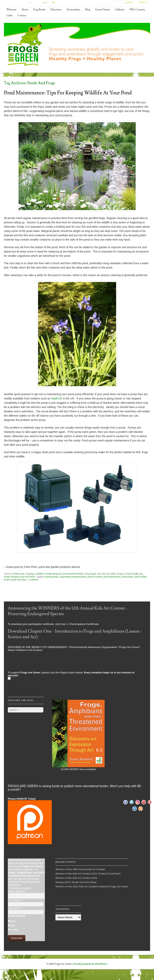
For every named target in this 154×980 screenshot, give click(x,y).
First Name (15, 900)
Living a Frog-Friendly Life (130, 574)
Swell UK (57, 398)
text (13, 925)
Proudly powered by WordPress (90, 964)
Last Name (15, 908)
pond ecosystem (95, 577)
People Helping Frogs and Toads (19, 577)
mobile (14, 930)
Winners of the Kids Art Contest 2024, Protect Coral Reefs (88, 874)
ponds (7, 580)
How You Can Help (106, 574)
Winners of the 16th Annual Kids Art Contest (80, 869)
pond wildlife (141, 577)
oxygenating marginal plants (73, 577)
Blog (88, 10)
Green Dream (102, 10)
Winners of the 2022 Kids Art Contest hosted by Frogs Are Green (92, 886)
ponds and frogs (18, 580)
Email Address (17, 891)
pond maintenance (112, 577)
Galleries (120, 10)
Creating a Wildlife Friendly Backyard (43, 574)
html (13, 921)
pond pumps (127, 577)
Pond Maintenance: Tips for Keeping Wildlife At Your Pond (68, 93)
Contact (22, 15)
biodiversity (19, 574)
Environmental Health (73, 574)
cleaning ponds (51, 577)
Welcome (11, 10)
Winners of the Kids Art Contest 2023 (76, 878)
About (25, 10)
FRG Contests (137, 10)
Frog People (90, 574)
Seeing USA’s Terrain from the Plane (76, 882)
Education (56, 10)
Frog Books (39, 10)
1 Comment (33, 580)
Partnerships (73, 10)
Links (9, 15)
